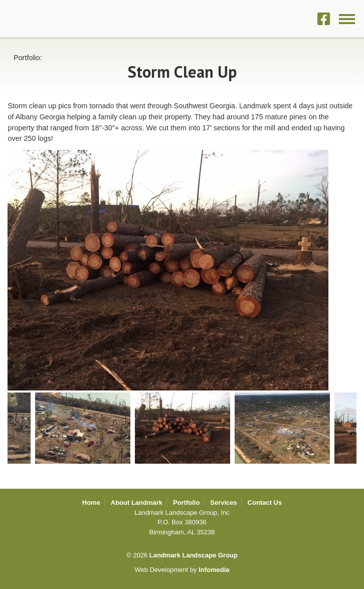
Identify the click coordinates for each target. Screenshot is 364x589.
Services (224, 503)
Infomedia (214, 570)
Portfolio (186, 503)
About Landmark (137, 503)
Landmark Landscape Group (58, 19)
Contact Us (265, 503)
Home (91, 503)
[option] (182, 270)
